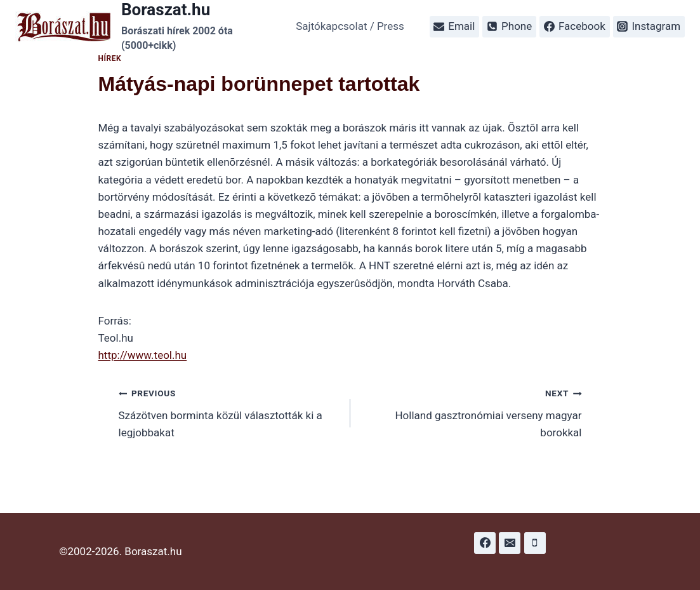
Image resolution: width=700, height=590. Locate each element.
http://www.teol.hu (143, 355)
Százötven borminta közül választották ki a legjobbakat (229, 412)
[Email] (510, 543)
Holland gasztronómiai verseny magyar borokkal (472, 412)
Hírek (110, 58)
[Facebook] (485, 543)
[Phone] (535, 543)
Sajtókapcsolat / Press (350, 26)
